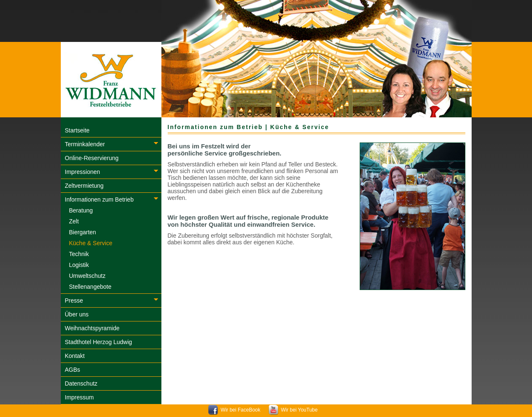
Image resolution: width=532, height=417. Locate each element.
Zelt (74, 221)
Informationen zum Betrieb (99, 199)
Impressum (79, 397)
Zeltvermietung (84, 186)
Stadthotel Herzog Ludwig (99, 342)
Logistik (79, 265)
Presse (74, 300)
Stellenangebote (90, 287)
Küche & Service (91, 243)
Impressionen (83, 172)
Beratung (81, 210)
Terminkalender (85, 144)
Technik (79, 254)
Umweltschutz (87, 276)
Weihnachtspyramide (92, 328)
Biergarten (83, 232)
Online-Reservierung (92, 158)
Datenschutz (81, 383)
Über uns (77, 314)
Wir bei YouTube (299, 410)
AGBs (73, 370)
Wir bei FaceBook (240, 410)
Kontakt (75, 356)
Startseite (77, 130)
